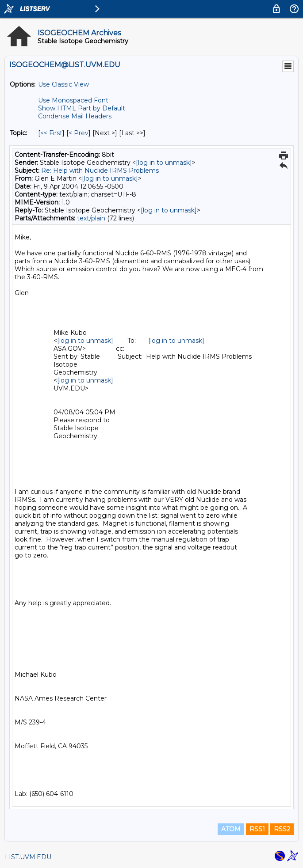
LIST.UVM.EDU (28, 857)
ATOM (231, 829)
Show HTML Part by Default (82, 108)
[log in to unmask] (164, 163)
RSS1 (257, 829)
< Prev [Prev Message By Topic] (79, 133)
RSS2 (282, 829)
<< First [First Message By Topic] (51, 133)
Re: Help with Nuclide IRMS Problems (100, 171)
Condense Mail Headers (75, 116)
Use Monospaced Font (73, 100)
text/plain (91, 218)
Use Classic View (63, 84)
